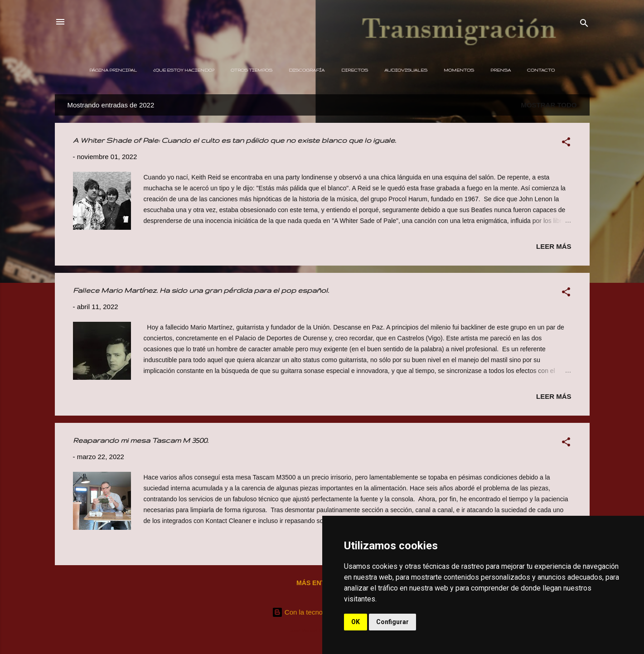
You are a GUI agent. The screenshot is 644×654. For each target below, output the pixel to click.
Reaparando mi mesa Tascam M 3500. (141, 440)
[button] (566, 143)
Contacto (541, 70)
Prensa (501, 70)
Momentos (459, 70)
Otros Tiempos (252, 70)
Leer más (554, 246)
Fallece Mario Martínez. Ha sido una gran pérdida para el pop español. (201, 290)
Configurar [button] (392, 622)
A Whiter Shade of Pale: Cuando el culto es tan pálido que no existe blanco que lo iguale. (235, 140)
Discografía (307, 70)
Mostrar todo (549, 105)
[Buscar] (584, 25)
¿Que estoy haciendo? (184, 70)
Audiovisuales (406, 70)
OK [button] (356, 622)
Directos (355, 70)
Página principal (113, 70)
